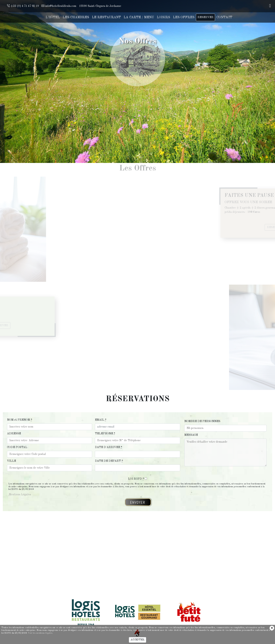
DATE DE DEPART (109, 461)
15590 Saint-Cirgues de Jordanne (100, 6)
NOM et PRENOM (20, 420)
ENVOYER (138, 502)
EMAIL (101, 420)
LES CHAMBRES (76, 17)
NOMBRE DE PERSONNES (202, 421)
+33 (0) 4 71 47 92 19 (23, 6)
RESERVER (205, 17)
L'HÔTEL (53, 17)
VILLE (11, 461)
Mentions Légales (20, 495)
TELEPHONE (105, 434)
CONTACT (224, 17)
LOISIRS (163, 17)
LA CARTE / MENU (139, 17)
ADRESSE (14, 434)
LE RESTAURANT (106, 17)
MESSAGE (191, 435)
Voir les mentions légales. (40, 633)
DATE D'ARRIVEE (108, 447)
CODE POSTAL (17, 447)
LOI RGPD (136, 479)
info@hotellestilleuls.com (59, 6)
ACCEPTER (137, 640)
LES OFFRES (184, 17)
